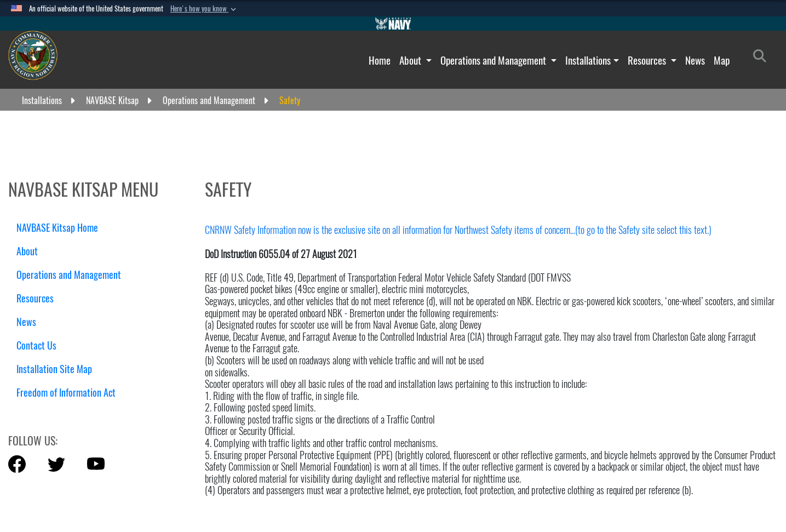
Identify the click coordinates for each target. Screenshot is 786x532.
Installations (588, 60)
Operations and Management (494, 60)
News (695, 60)
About (411, 60)
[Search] (763, 58)
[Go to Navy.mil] (393, 24)
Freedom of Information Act (66, 393)
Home (380, 60)
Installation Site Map (54, 369)
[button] (204, 9)
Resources (648, 60)
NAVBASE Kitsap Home (57, 228)
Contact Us (36, 345)
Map (722, 60)
